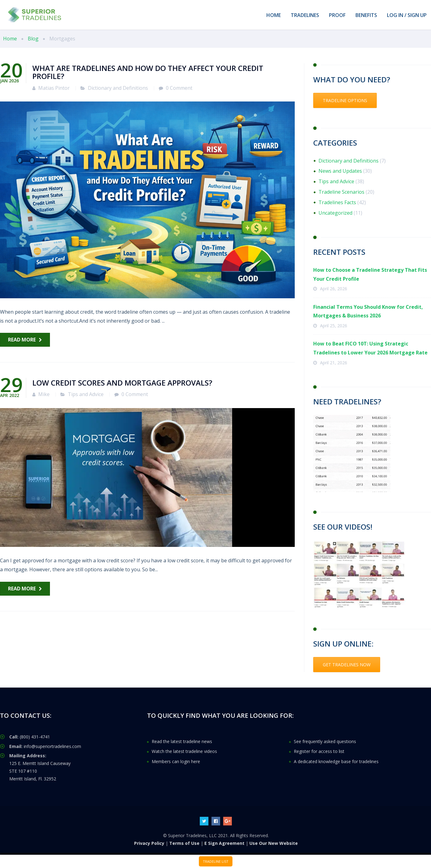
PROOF (337, 15)
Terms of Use (184, 843)
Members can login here (176, 761)
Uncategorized (335, 213)
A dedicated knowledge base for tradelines (336, 761)
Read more (22, 340)
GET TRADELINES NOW (347, 665)
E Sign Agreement (224, 843)
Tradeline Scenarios (341, 192)
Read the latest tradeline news (182, 741)
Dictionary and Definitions (118, 88)
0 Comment (179, 88)
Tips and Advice (86, 394)
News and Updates (340, 171)
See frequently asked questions (325, 741)
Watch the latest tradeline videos (184, 751)
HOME (274, 15)
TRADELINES (305, 15)
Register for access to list (319, 751)
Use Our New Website (274, 843)
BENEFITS (366, 15)
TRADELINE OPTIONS (345, 100)
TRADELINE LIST (216, 861)
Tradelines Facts (337, 202)
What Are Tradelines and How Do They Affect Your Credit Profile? (148, 72)
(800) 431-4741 (35, 737)
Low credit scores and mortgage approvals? (122, 383)
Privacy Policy (149, 843)
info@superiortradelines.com (52, 746)
